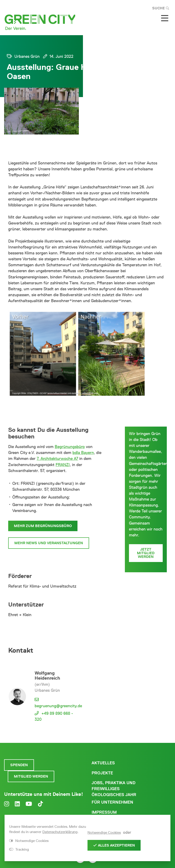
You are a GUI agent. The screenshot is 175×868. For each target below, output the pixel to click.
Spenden (19, 765)
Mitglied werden (31, 776)
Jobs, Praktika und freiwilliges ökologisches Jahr (114, 789)
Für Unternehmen (112, 802)
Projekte (102, 773)
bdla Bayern (83, 453)
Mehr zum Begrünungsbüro (43, 526)
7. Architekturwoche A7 (57, 459)
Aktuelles (103, 763)
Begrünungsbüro (70, 447)
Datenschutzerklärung (60, 832)
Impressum (104, 812)
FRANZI (63, 465)
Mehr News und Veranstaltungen (49, 543)
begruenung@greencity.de (58, 706)
